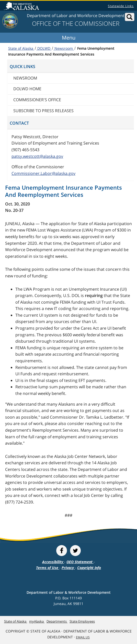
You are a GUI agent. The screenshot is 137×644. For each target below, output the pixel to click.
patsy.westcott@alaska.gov (37, 156)
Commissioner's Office (37, 100)
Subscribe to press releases (43, 111)
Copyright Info (89, 568)
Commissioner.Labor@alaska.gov (43, 173)
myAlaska (37, 621)
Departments (57, 621)
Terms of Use (48, 568)
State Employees (82, 621)
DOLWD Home (27, 89)
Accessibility (53, 562)
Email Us (83, 637)
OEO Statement (80, 562)
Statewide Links (121, 6)
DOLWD (44, 48)
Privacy (68, 568)
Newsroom (64, 48)
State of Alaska (22, 7)
